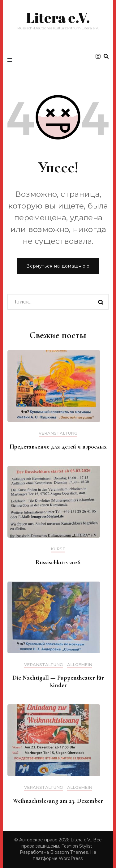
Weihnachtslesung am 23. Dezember (58, 801)
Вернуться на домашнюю (58, 266)
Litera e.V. (58, 17)
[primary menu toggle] (11, 60)
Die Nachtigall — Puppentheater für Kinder (58, 681)
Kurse (58, 549)
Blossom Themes (69, 852)
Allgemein (80, 665)
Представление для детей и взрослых (58, 447)
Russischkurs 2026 (58, 562)
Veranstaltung (58, 433)
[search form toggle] (106, 56)
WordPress (71, 858)
